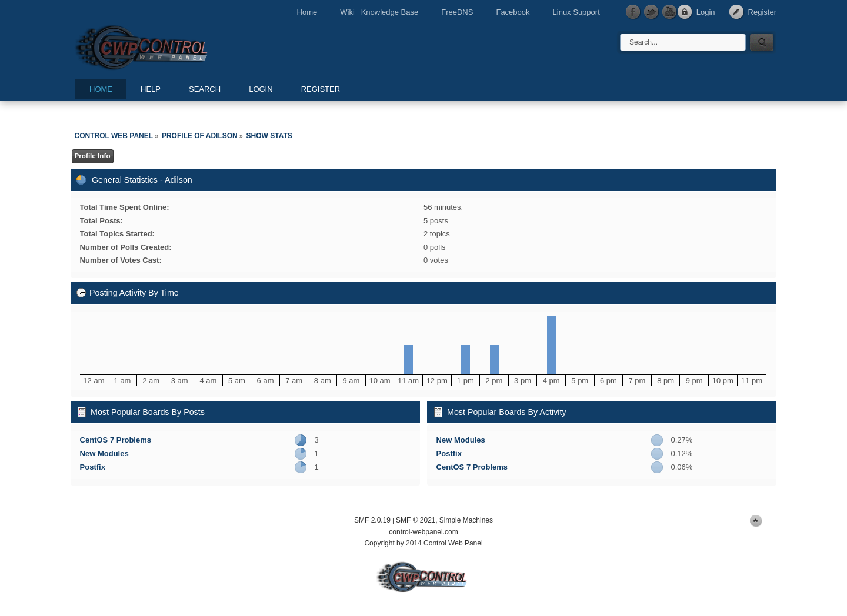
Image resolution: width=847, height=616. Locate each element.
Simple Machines (466, 520)
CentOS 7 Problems (116, 440)
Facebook (513, 12)
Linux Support (576, 12)
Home (307, 12)
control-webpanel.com (423, 532)
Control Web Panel (168, 46)
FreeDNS (457, 12)
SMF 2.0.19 (372, 520)
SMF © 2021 (416, 520)
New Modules (104, 453)
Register (762, 12)
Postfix (93, 467)
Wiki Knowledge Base (379, 12)
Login (706, 12)
